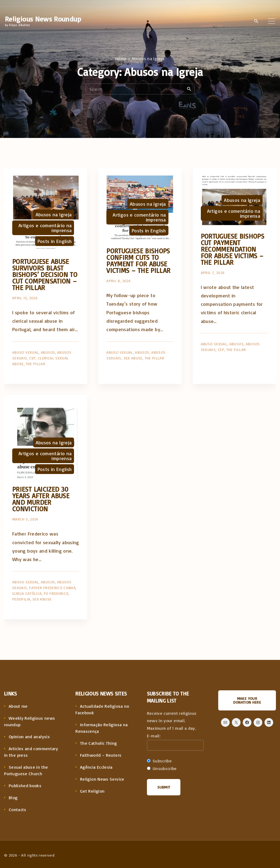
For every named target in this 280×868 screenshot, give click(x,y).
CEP (32, 358)
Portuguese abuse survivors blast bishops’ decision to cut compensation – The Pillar (45, 274)
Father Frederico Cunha (52, 588)
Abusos (48, 352)
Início (121, 59)
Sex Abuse (133, 358)
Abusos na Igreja (54, 214)
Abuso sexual (25, 352)
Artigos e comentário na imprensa (45, 228)
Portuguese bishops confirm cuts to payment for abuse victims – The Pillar (138, 261)
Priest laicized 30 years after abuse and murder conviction (41, 499)
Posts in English (55, 241)
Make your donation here (247, 700)
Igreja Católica (27, 593)
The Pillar (36, 364)
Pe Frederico (56, 593)
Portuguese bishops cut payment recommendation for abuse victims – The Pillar (233, 249)
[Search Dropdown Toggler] (256, 21)
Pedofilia (21, 599)
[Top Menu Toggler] (272, 21)
